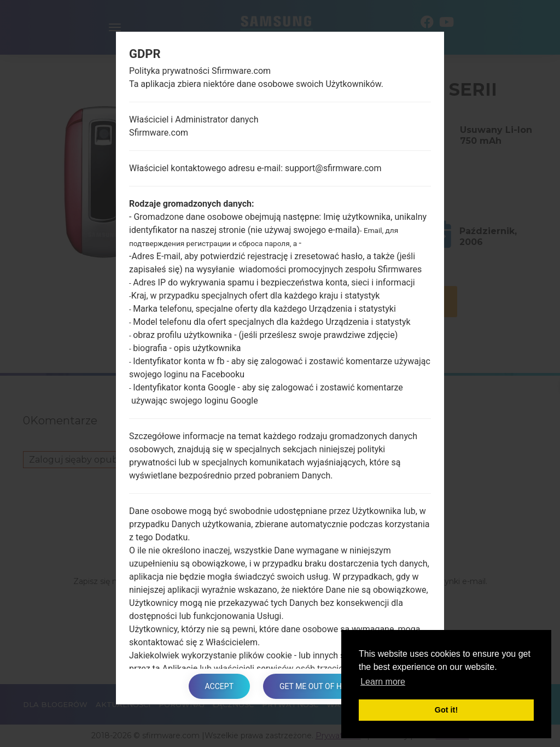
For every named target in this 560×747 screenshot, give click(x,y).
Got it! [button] (446, 710)
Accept (219, 686)
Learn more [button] (383, 682)
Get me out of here (317, 686)
